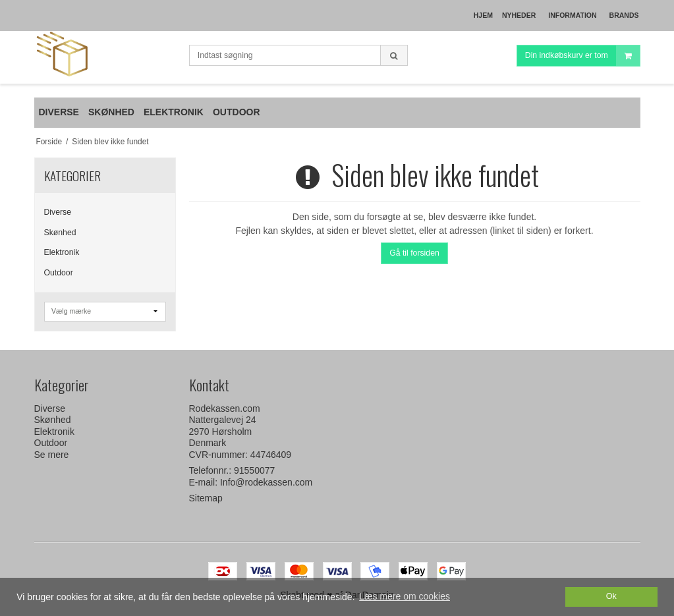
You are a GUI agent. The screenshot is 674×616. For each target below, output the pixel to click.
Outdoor (59, 273)
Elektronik (62, 252)
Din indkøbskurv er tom (582, 56)
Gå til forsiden (414, 253)
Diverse (58, 212)
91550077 (254, 470)
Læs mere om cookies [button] (405, 596)
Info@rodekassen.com (266, 482)
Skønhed (60, 233)
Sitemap (206, 498)
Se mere (52, 455)
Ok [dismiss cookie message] (611, 596)
